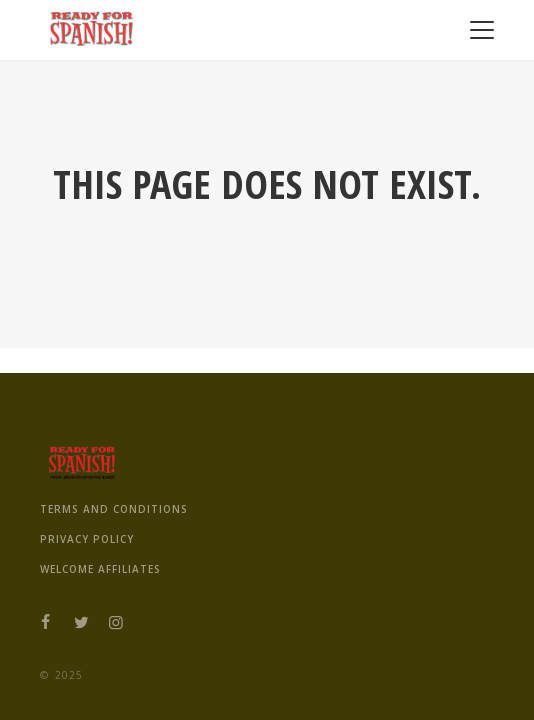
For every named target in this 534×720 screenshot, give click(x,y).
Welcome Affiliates (100, 569)
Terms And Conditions (114, 509)
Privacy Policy (87, 539)
